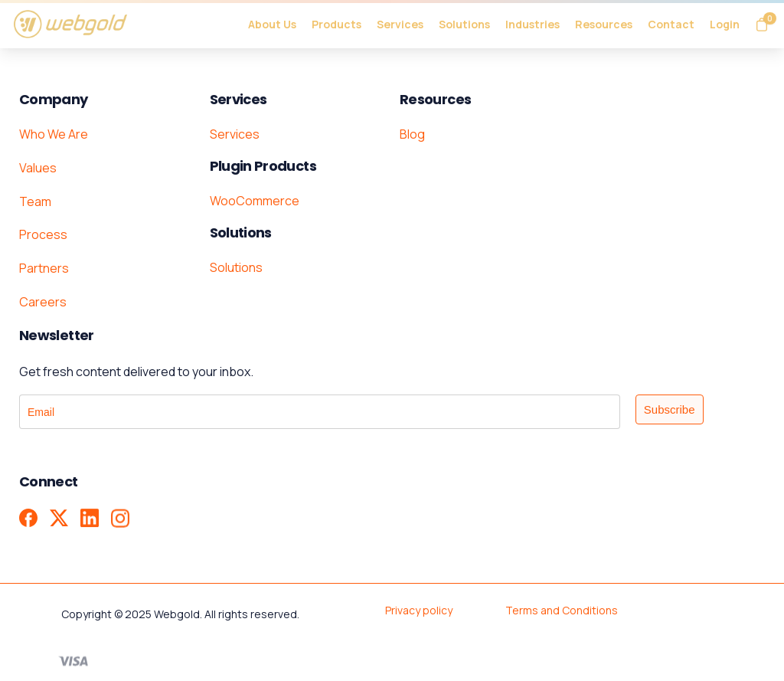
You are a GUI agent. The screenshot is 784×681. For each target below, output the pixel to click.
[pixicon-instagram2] (120, 523)
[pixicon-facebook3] (28, 517)
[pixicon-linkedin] (90, 520)
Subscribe (670, 409)
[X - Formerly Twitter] (59, 518)
